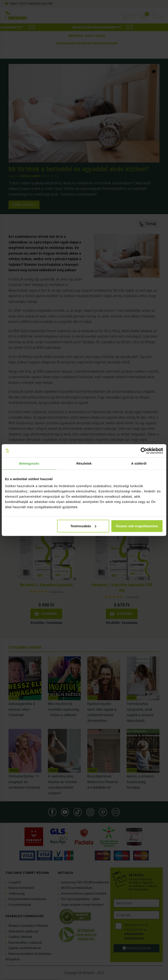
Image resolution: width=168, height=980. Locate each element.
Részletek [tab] (84, 463)
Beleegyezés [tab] (29, 463)
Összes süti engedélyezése (137, 526)
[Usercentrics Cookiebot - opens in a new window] (144, 451)
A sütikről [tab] (139, 463)
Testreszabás (83, 526)
